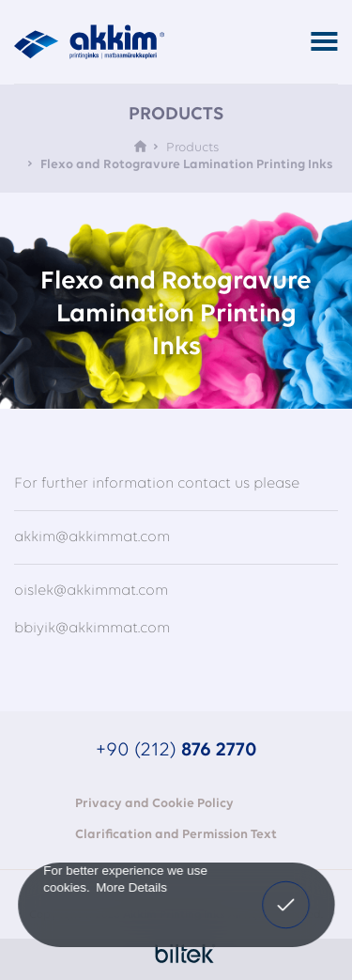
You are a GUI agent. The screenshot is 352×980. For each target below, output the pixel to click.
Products (192, 148)
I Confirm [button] (286, 902)
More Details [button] (131, 887)
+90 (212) (176, 750)
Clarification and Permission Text (176, 835)
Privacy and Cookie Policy (154, 804)
